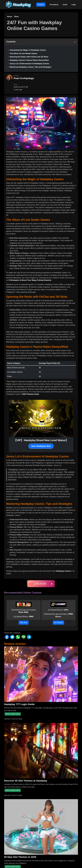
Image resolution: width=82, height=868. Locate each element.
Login (74, 5)
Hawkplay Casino (63, 571)
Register (41, 5)
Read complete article (13, 714)
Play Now (24, 623)
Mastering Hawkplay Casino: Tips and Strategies (31, 67)
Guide (65, 5)
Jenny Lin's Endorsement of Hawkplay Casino (29, 64)
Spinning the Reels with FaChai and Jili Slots (29, 57)
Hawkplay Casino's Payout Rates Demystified (29, 60)
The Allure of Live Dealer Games (24, 53)
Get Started (58, 623)
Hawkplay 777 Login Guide (19, 704)
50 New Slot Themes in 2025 (20, 857)
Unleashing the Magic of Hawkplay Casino (28, 50)
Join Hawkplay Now (41, 446)
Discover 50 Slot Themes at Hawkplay (26, 781)
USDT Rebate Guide (30, 394)
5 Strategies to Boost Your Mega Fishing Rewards (30, 280)
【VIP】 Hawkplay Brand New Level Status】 (41, 440)
